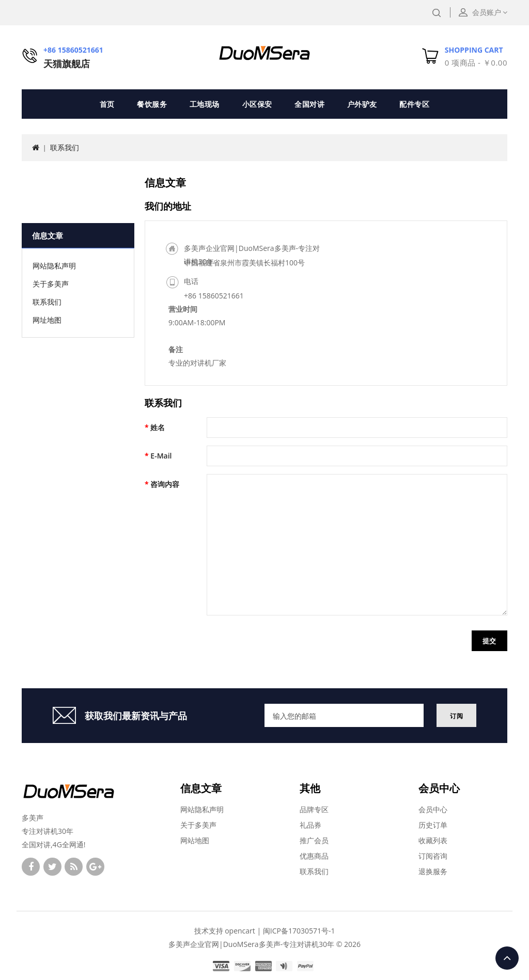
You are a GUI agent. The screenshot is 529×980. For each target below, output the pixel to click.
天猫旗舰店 (67, 64)
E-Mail (161, 456)
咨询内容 (165, 484)
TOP (507, 958)
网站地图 (195, 840)
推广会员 (314, 840)
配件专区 (414, 104)
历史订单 (433, 825)
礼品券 (310, 825)
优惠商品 (314, 856)
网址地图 (47, 320)
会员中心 (433, 809)
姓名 (158, 427)
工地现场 (205, 104)
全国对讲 (309, 104)
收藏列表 (433, 840)
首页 (107, 104)
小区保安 (257, 104)
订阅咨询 (433, 856)
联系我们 (65, 147)
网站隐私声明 (54, 266)
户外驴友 (362, 104)
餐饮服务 (152, 104)
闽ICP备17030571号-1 (299, 931)
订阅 (456, 716)
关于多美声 (51, 284)
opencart (240, 931)
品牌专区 (314, 809)
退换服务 (433, 871)
